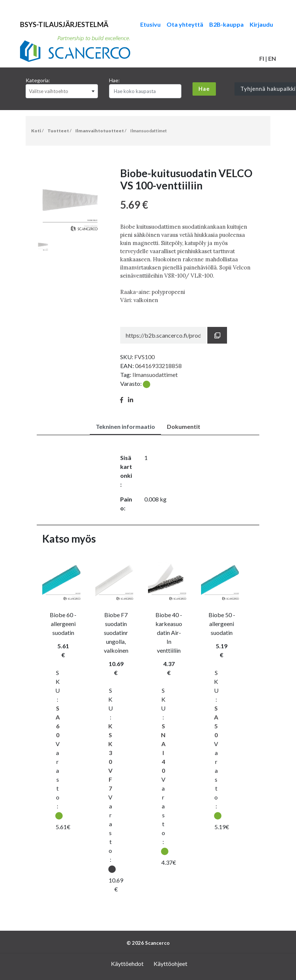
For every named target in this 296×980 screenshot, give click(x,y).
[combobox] (62, 91)
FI (262, 58)
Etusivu (150, 24)
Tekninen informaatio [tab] (125, 426)
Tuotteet (58, 131)
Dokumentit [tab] (184, 426)
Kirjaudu (261, 24)
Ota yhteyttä (185, 24)
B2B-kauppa (226, 24)
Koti (36, 131)
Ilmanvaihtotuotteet (100, 131)
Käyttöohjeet (170, 964)
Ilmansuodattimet (149, 131)
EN (272, 58)
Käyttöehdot (127, 964)
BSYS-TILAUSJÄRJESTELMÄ (64, 24)
